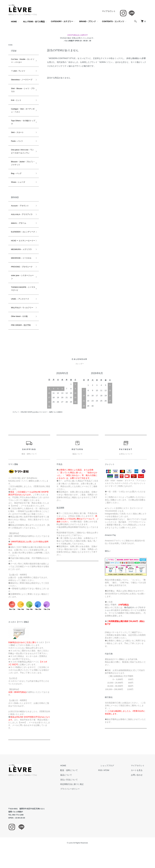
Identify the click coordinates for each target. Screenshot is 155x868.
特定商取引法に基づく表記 (83, 794)
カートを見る (139, 780)
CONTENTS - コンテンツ (113, 21)
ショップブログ (114, 775)
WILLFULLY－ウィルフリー (21, 316)
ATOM (115, 780)
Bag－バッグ (16, 174)
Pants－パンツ (17, 141)
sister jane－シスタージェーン (21, 283)
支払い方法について (80, 789)
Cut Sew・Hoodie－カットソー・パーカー (22, 61)
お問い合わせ (139, 784)
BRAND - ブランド (88, 21)
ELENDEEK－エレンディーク (21, 234)
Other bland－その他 (19, 326)
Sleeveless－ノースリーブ (22, 80)
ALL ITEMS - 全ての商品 (34, 22)
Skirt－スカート (17, 133)
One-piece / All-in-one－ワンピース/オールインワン (22, 152)
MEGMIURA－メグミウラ (21, 256)
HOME (14, 22)
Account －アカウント (20, 206)
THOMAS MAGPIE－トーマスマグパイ (21, 295)
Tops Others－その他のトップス (21, 123)
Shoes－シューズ (18, 182)
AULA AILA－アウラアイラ (22, 215)
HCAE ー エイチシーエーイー (21, 245)
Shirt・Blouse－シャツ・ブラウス (22, 90)
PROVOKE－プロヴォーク (22, 273)
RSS (109, 780)
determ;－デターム (19, 223)
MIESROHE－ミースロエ (21, 265)
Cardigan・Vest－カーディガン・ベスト (22, 111)
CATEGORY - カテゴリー (62, 21)
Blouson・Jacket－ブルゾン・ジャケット (21, 163)
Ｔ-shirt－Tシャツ (18, 71)
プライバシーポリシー (81, 798)
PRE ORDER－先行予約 (21, 335)
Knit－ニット (16, 101)
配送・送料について (80, 780)
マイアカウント (109, 11)
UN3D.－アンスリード (20, 305)
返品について (77, 784)
